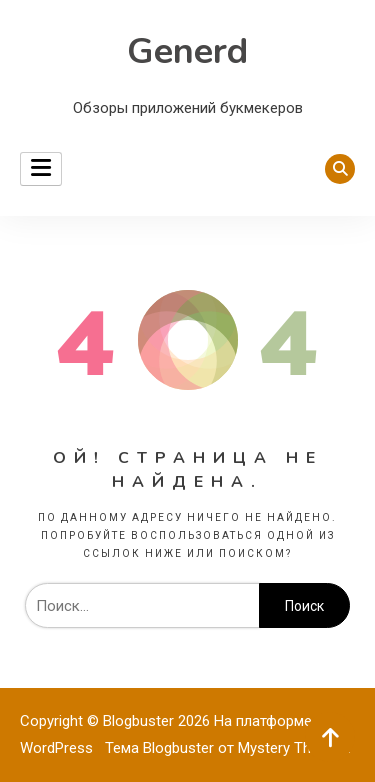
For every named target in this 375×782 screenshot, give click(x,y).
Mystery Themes (293, 748)
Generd (187, 51)
